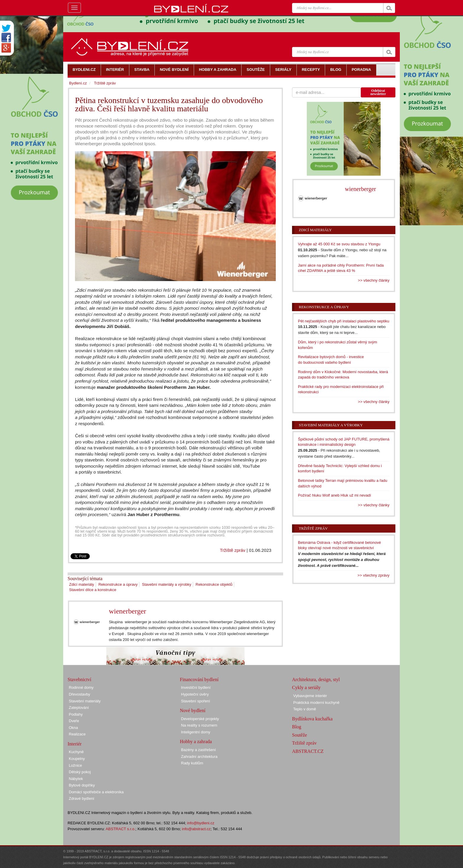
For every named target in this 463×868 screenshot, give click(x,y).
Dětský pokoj (80, 772)
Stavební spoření (195, 701)
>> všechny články (374, 280)
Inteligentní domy (196, 732)
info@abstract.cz (196, 829)
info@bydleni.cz (201, 823)
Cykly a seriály (306, 687)
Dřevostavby (79, 694)
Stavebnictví (79, 679)
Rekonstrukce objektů (214, 584)
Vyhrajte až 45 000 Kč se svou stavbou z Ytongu (339, 244)
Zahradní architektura (199, 757)
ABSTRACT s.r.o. (121, 829)
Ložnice (75, 765)
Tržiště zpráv (233, 550)
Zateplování (79, 708)
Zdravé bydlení (81, 798)
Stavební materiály (85, 701)
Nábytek (76, 779)
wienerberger (128, 611)
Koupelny (77, 759)
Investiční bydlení (196, 687)
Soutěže (300, 735)
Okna (73, 728)
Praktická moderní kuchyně (316, 703)
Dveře (74, 721)
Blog (297, 727)
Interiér (75, 744)
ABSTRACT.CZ (308, 751)
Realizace (77, 734)
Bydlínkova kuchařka (312, 719)
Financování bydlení (199, 679)
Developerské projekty (200, 719)
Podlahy (76, 714)
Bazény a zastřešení (198, 750)
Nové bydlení (193, 710)
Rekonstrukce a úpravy (118, 584)
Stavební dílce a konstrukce (93, 590)
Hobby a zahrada (196, 741)
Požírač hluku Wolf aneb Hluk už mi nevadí (335, 495)
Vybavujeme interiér (310, 696)
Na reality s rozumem (199, 725)
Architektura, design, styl (316, 679)
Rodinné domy (81, 687)
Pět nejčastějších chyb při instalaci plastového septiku (344, 321)
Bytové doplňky (82, 785)
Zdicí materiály (82, 584)
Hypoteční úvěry (195, 694)
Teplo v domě (305, 709)
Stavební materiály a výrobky (167, 584)
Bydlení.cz (78, 83)
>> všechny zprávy (374, 575)
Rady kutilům (192, 763)
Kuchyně (76, 752)
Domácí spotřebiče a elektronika (96, 792)
